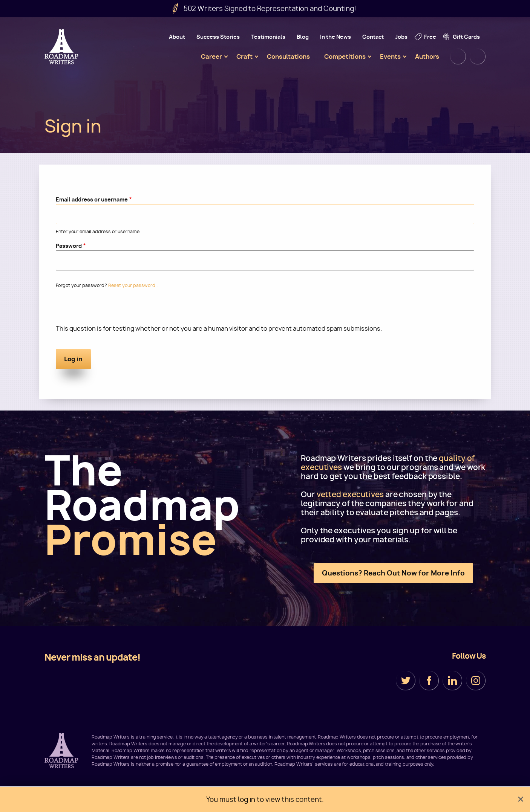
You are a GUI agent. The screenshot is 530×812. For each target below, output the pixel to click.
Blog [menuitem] (303, 37)
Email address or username (92, 199)
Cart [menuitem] (478, 56)
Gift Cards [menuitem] (466, 37)
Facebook (429, 681)
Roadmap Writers (62, 47)
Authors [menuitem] (427, 56)
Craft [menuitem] (244, 56)
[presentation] (113, 310)
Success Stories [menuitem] (218, 37)
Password (69, 246)
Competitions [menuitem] (345, 56)
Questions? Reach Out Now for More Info (393, 573)
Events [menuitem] (390, 56)
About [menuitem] (177, 37)
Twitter (406, 681)
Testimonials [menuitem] (268, 37)
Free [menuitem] (430, 37)
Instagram (476, 681)
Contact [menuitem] (373, 37)
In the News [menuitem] (335, 37)
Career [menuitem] (211, 56)
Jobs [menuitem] (401, 37)
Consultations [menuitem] (288, 56)
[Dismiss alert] (521, 799)
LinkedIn (452, 681)
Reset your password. (132, 285)
